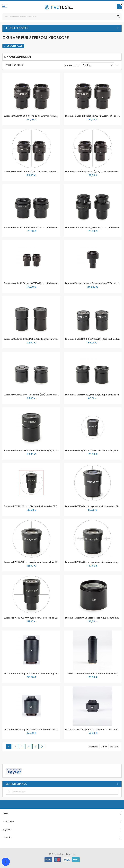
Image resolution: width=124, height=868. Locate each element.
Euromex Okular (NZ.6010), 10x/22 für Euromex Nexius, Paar (33, 116)
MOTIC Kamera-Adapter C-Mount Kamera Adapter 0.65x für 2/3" (37, 729)
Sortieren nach (72, 65)
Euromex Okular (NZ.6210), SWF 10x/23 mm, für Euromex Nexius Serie (38, 283)
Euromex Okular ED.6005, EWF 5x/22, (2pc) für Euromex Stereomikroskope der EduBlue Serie (49, 339)
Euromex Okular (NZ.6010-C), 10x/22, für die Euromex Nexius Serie (36, 172)
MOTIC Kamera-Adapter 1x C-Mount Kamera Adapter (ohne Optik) (38, 674)
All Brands (118, 784)
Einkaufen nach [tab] (15, 46)
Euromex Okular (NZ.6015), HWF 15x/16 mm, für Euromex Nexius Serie (38, 227)
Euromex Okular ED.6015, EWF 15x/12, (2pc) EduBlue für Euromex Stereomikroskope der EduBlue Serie (53, 395)
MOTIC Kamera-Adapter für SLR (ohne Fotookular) (93, 674)
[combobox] (62, 17)
